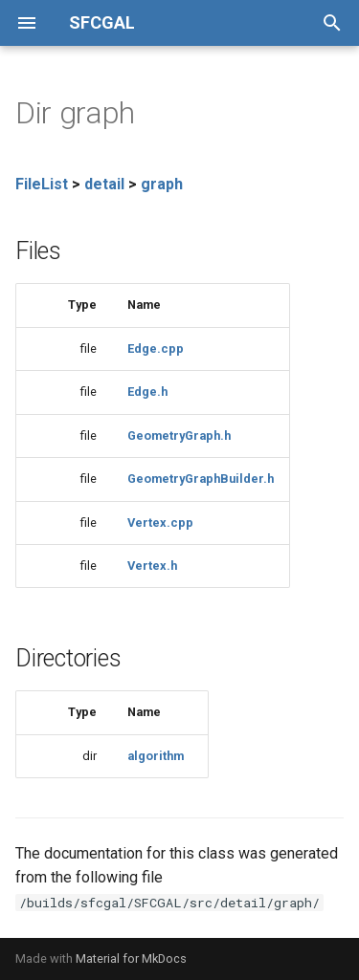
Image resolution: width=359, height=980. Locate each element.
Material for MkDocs (131, 958)
